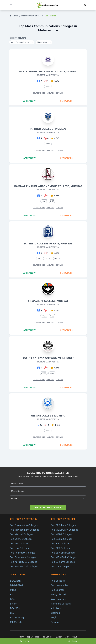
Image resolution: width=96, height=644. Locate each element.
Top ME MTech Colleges (64, 557)
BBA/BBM (15, 608)
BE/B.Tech (15, 581)
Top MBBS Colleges (61, 534)
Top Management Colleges (25, 530)
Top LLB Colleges (60, 566)
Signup (55, 622)
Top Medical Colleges (21, 534)
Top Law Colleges (19, 548)
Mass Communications (31, 16)
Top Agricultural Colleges (24, 562)
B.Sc (12, 594)
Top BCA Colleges (60, 548)
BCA (12, 599)
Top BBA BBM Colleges (63, 553)
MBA (67, 637)
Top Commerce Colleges (23, 557)
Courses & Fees (39, 93)
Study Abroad (58, 594)
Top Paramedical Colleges (24, 566)
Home (14, 16)
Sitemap (55, 613)
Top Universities (60, 585)
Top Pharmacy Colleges (23, 553)
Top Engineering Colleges (24, 525)
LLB (12, 613)
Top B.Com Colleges (62, 539)
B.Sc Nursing (17, 617)
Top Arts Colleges (19, 543)
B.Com (14, 604)
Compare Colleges (61, 604)
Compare (60, 93)
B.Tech (59, 637)
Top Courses (58, 590)
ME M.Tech (16, 622)
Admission (57, 608)
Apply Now (30, 101)
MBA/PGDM (17, 585)
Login (54, 617)
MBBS (13, 590)
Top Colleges (58, 581)
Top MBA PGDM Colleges (64, 530)
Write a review (59, 599)
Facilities (50, 93)
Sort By (25, 641)
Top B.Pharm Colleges (63, 562)
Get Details (66, 101)
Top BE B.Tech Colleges (63, 525)
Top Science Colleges (21, 539)
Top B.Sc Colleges (60, 543)
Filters (73, 641)
